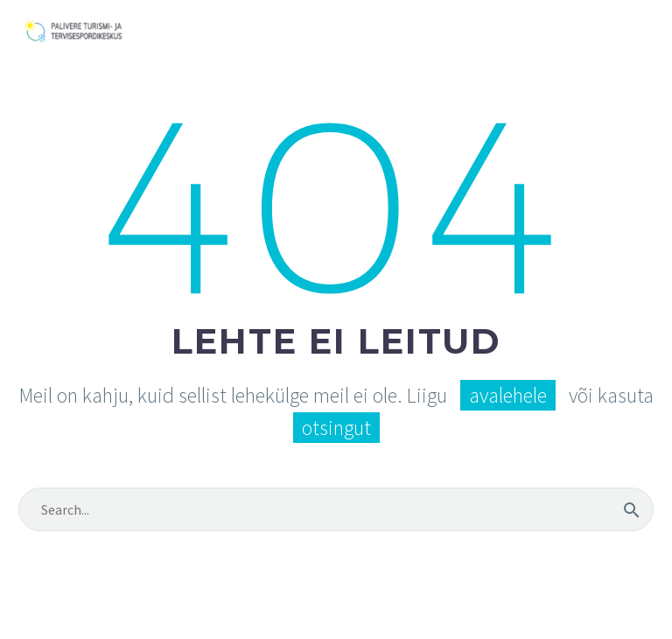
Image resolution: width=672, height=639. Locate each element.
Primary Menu (638, 32)
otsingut (336, 428)
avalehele (508, 395)
